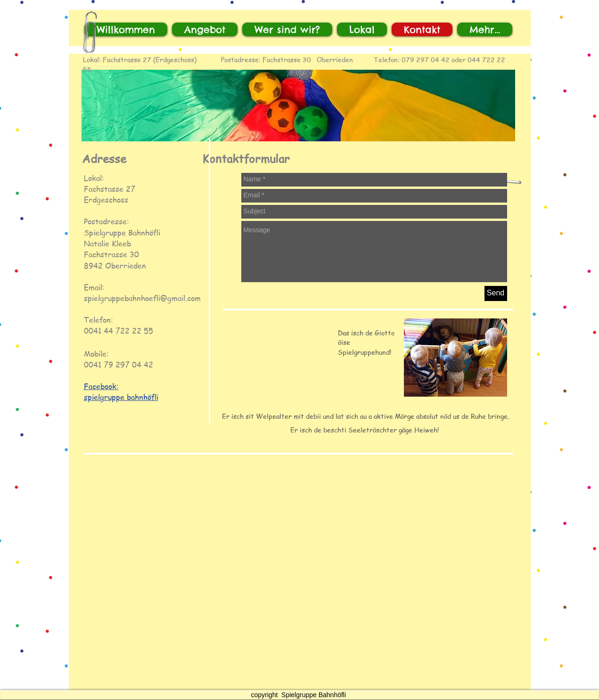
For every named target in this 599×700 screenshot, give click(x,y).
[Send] (496, 293)
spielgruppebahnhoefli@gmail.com (142, 298)
